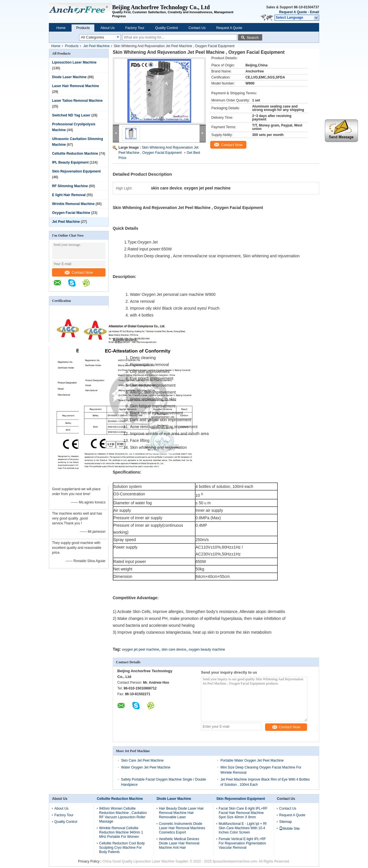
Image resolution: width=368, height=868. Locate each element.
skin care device (174, 649)
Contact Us (197, 28)
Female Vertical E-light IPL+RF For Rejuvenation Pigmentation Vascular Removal (243, 843)
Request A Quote (293, 12)
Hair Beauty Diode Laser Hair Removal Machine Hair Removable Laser (181, 813)
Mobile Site (289, 829)
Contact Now (79, 272)
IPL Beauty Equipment (70, 162)
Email (315, 12)
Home (61, 28)
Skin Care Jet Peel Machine (142, 760)
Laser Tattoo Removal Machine (77, 101)
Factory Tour (135, 28)
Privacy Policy (89, 861)
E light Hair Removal (69, 195)
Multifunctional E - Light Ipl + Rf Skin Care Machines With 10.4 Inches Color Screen (243, 828)
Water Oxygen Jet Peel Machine (146, 767)
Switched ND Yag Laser (71, 115)
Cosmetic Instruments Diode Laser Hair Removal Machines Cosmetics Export (182, 828)
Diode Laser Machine (69, 77)
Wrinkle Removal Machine (73, 204)
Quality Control (166, 28)
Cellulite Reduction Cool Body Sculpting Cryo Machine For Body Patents (122, 848)
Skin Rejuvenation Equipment (76, 171)
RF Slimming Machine (70, 186)
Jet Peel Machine (96, 46)
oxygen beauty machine (207, 649)
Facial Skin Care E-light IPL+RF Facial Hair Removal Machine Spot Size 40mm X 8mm (243, 813)
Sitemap (285, 822)
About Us (107, 28)
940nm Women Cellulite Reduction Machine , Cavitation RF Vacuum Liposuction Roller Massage (123, 815)
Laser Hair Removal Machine (75, 86)
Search (253, 38)
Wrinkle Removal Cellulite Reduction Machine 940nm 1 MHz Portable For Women (121, 832)
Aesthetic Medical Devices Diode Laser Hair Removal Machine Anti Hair (179, 843)
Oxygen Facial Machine (71, 213)
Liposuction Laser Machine (74, 62)
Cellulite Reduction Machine (75, 154)
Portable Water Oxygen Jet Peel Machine (252, 760)
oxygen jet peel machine (140, 649)
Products (83, 28)
